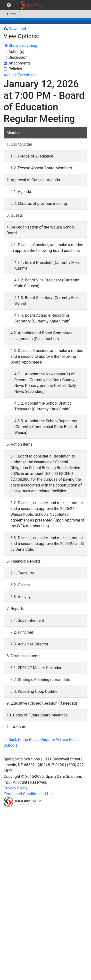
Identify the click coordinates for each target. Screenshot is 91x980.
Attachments (20, 63)
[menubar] (24, 5)
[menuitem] (9, 5)
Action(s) (16, 52)
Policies (15, 69)
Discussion (18, 57)
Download (15, 29)
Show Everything (21, 46)
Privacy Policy (16, 788)
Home (10, 14)
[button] (9, 5)
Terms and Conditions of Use (29, 794)
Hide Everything (20, 75)
